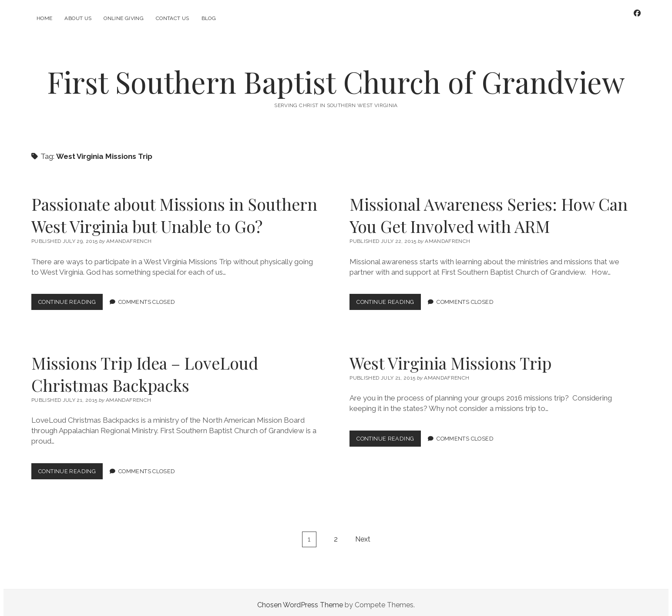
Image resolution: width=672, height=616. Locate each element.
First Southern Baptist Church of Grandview (336, 77)
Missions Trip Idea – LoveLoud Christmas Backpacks (145, 369)
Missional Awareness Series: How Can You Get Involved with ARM (489, 210)
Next (363, 534)
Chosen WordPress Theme (300, 600)
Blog (209, 18)
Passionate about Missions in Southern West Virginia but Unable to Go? (174, 210)
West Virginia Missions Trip (450, 358)
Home (44, 18)
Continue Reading (71, 299)
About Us (78, 18)
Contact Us (173, 18)
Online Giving (124, 18)
